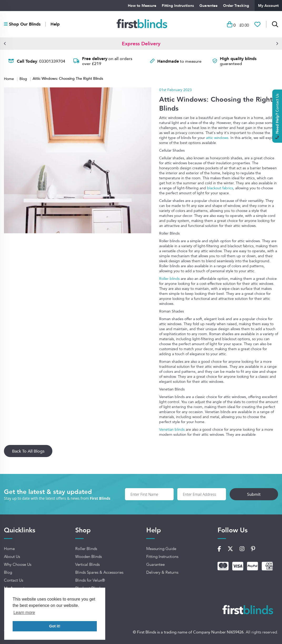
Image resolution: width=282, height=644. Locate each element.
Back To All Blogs (28, 451)
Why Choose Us (18, 564)
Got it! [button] (55, 626)
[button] (5, 43)
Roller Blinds (86, 549)
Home (9, 79)
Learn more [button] (24, 613)
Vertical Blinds (87, 564)
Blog (24, 79)
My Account (268, 6)
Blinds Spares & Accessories (99, 572)
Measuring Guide (161, 549)
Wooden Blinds (89, 557)
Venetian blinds (172, 429)
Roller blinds (169, 279)
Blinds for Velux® (90, 580)
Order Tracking (236, 6)
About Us (12, 557)
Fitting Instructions (178, 6)
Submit (254, 494)
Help (55, 24)
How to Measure (142, 6)
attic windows (217, 138)
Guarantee (208, 6)
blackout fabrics (220, 188)
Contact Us (14, 580)
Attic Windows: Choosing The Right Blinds (68, 78)
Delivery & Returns (162, 572)
